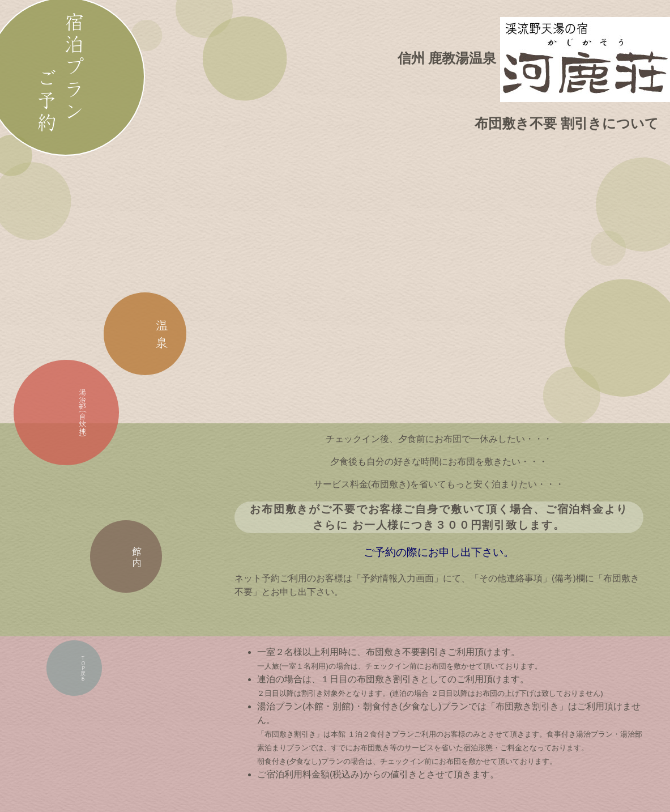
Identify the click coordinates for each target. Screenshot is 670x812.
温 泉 (150, 343)
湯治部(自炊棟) (67, 419)
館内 (131, 564)
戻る (75, 678)
